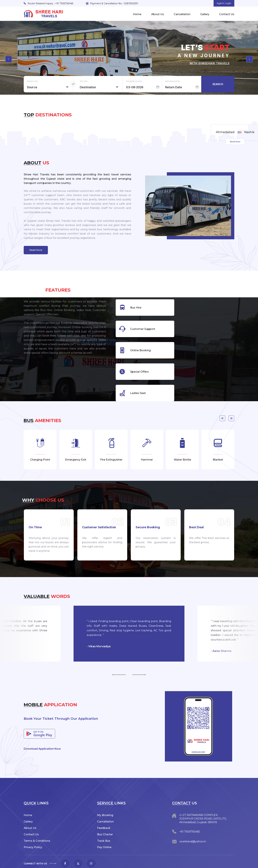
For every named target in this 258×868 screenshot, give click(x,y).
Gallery (205, 14)
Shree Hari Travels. (52, 862)
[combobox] (50, 87)
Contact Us (227, 14)
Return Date (172, 81)
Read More (36, 250)
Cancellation (182, 14)
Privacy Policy (33, 821)
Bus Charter (105, 808)
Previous (222, 392)
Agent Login (224, 3)
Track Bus (104, 814)
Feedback (104, 801)
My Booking (105, 789)
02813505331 (131, 3)
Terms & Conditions (37, 814)
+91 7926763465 (64, 3)
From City (32, 81)
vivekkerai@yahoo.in (193, 815)
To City (84, 81)
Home (137, 14)
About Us (158, 14)
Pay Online (104, 821)
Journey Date (134, 81)
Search (218, 84)
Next (231, 392)
